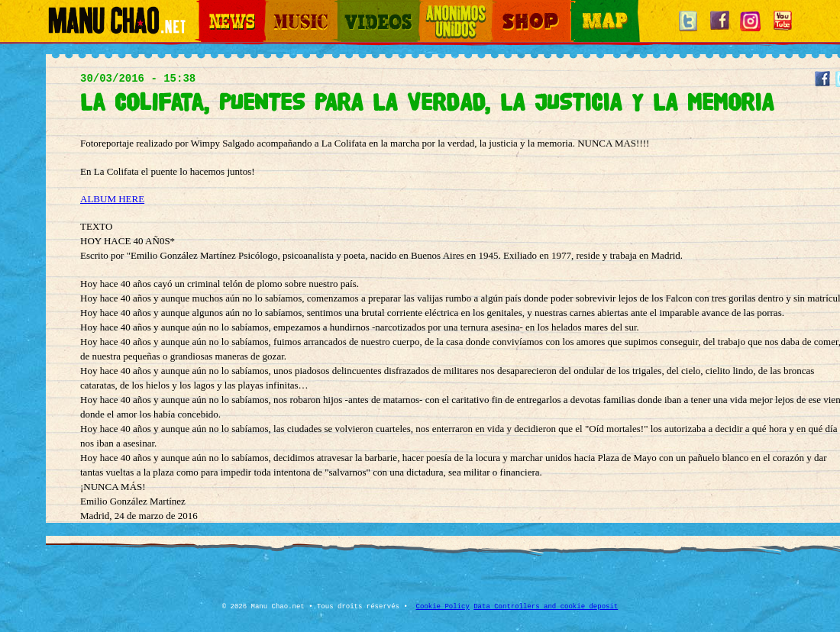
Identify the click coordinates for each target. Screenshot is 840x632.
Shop (502, 8)
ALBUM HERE (112, 199)
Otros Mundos (447, 8)
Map (580, 8)
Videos (351, 8)
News (209, 8)
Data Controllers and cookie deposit (546, 607)
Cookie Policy (443, 607)
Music (276, 8)
